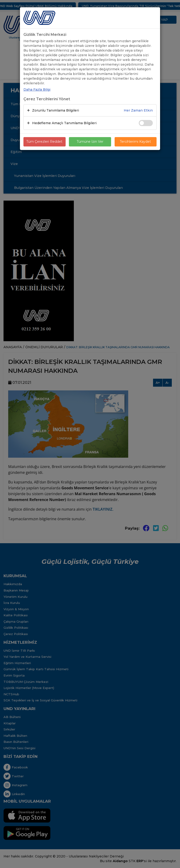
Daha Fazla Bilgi (37, 90)
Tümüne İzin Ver (90, 142)
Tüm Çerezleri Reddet (45, 142)
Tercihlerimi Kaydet (136, 142)
